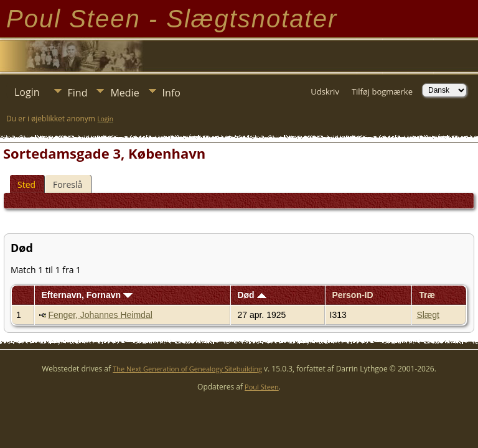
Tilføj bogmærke (382, 91)
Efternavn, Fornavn (87, 295)
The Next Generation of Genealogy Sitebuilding (187, 369)
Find (78, 93)
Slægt (428, 315)
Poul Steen (262, 387)
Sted (26, 184)
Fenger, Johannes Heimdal (100, 315)
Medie (124, 93)
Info (171, 93)
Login (27, 92)
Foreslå (68, 184)
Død (251, 295)
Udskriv (325, 91)
